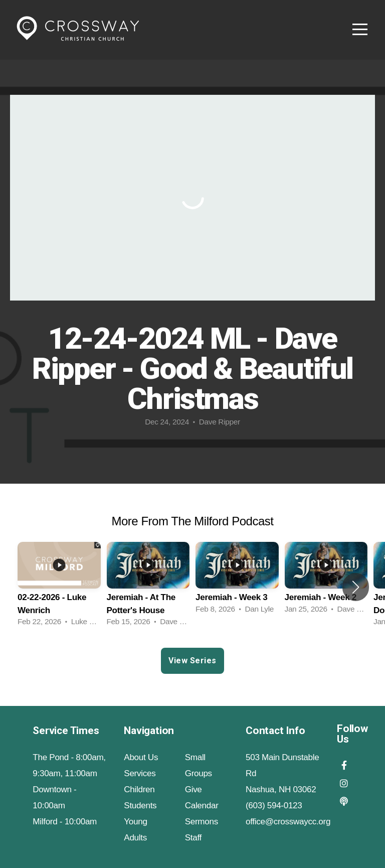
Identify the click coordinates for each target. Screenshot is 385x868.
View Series (192, 661)
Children (139, 789)
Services (140, 773)
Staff (193, 838)
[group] (59, 587)
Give (194, 789)
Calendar (202, 806)
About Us (141, 757)
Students (140, 806)
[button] (356, 587)
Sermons (202, 822)
